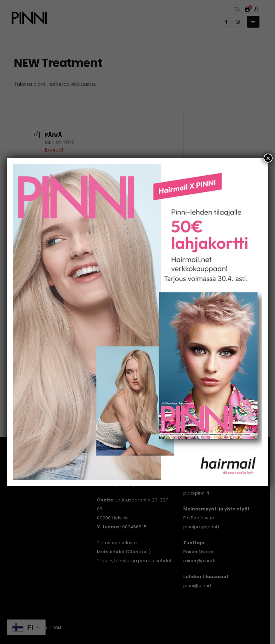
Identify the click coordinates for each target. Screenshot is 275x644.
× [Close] (268, 158)
